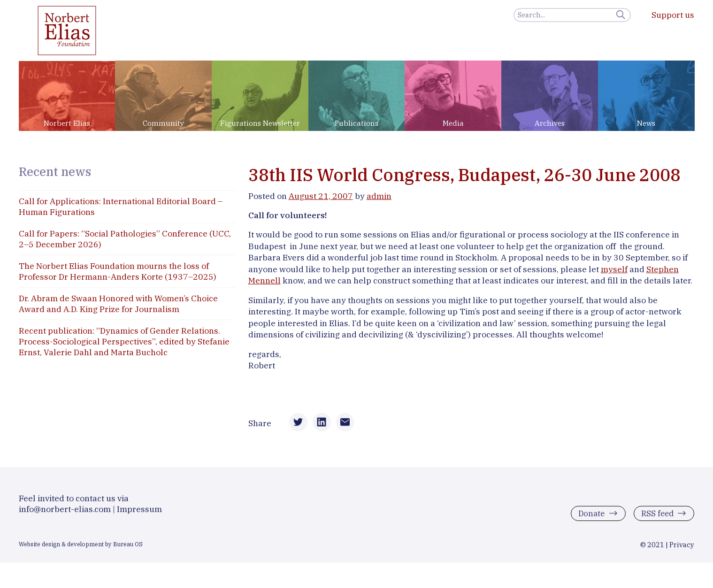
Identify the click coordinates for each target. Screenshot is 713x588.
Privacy (682, 549)
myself (614, 269)
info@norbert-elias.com (65, 513)
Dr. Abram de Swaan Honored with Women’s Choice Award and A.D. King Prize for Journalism (118, 304)
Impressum (139, 513)
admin (379, 196)
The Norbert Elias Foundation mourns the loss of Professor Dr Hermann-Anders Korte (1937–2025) (118, 271)
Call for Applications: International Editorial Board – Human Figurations (121, 206)
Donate (589, 518)
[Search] (572, 15)
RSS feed (656, 518)
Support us (673, 15)
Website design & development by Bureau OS (81, 548)
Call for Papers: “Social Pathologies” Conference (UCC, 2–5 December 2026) (125, 239)
